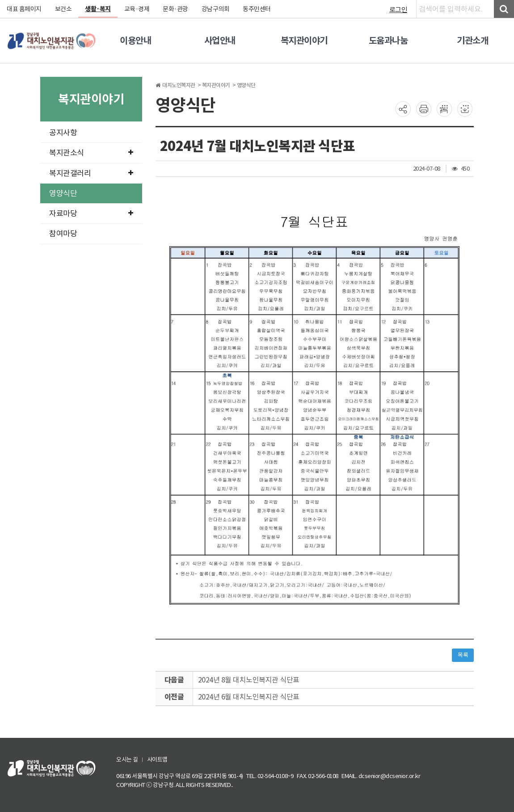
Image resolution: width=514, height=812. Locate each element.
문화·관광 (175, 9)
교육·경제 (137, 9)
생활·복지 (98, 9)
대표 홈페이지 (24, 9)
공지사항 (63, 133)
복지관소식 (91, 153)
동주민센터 (257, 9)
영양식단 (63, 193)
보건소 (63, 9)
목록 (463, 655)
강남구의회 (216, 9)
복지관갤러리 (91, 173)
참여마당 (63, 234)
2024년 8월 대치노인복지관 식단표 (249, 680)
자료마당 (91, 213)
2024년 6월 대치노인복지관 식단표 (249, 697)
